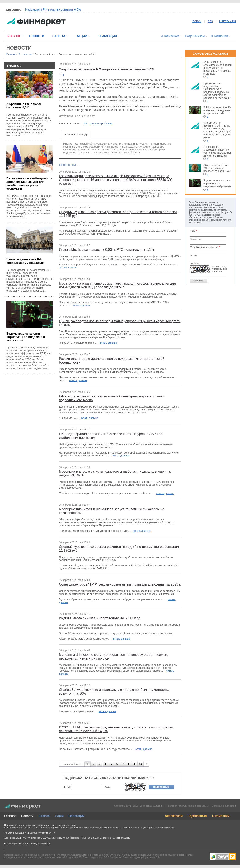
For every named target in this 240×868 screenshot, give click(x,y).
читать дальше (68, 268)
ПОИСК (197, 21)
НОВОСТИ (37, 36)
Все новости (25, 54)
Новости (27, 816)
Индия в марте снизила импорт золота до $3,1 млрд (100, 618)
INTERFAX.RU (227, 21)
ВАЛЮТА (59, 36)
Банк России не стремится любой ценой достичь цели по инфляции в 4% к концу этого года (217, 68)
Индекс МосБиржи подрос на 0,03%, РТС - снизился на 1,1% (106, 250)
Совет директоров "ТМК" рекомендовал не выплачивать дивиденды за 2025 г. (120, 584)
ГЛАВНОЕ (14, 36)
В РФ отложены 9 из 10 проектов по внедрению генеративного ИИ (217, 110)
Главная (11, 54)
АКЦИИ (82, 36)
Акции (59, 816)
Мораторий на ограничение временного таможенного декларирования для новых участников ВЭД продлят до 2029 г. (117, 285)
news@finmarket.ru (40, 843)
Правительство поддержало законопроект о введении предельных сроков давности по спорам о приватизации (217, 91)
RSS (210, 21)
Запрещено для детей (224, 806)
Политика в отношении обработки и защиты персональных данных (40, 825)
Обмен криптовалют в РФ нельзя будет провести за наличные (217, 168)
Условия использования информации (188, 806)
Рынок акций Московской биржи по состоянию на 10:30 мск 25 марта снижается (217, 151)
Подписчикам (195, 36)
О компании (219, 36)
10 (141, 764)
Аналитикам (170, 36)
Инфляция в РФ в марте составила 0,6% (53, 9)
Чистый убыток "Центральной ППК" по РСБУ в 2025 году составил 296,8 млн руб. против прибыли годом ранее (218, 130)
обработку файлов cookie (160, 828)
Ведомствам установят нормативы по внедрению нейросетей (26, 337)
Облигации (76, 816)
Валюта (44, 816)
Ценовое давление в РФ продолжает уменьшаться (25, 261)
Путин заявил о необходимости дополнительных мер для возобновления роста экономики (29, 183)
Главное (10, 816)
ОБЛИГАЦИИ (108, 36)
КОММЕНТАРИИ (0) (76, 135)
